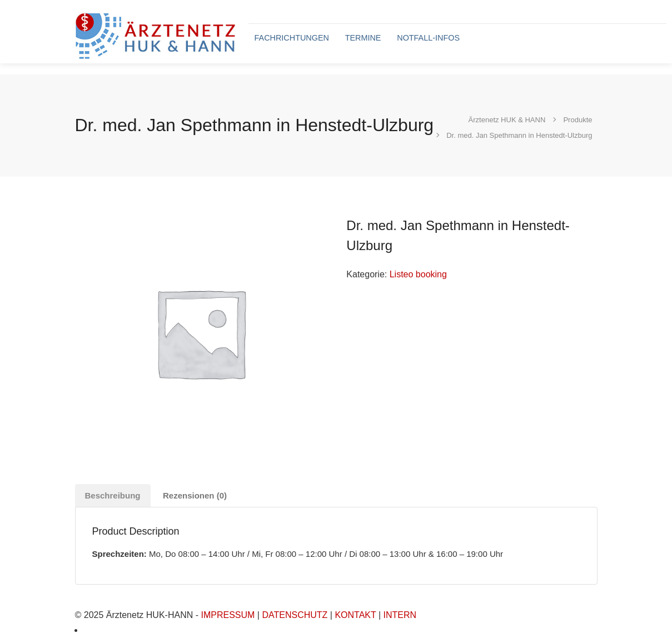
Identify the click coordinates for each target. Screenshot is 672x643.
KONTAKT (355, 615)
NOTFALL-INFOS (428, 38)
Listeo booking (418, 274)
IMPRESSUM (228, 615)
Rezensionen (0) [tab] (195, 495)
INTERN (400, 615)
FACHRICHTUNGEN (292, 38)
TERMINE (363, 38)
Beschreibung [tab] (113, 495)
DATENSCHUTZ (295, 615)
